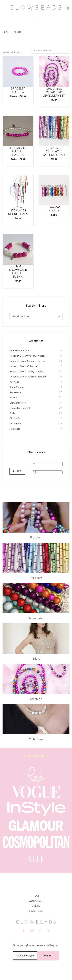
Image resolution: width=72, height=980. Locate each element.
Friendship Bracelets (20, 408)
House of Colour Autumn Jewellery (28, 377)
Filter (17, 471)
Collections (16, 423)
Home (6, 32)
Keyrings (14, 382)
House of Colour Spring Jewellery (27, 371)
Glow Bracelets (18, 403)
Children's (15, 418)
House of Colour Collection (24, 366)
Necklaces (15, 429)
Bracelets (15, 397)
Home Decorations (19, 350)
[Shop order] (50, 51)
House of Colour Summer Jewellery (28, 361)
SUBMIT (48, 956)
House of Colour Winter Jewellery (27, 356)
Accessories (16, 392)
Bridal (12, 413)
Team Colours (17, 387)
